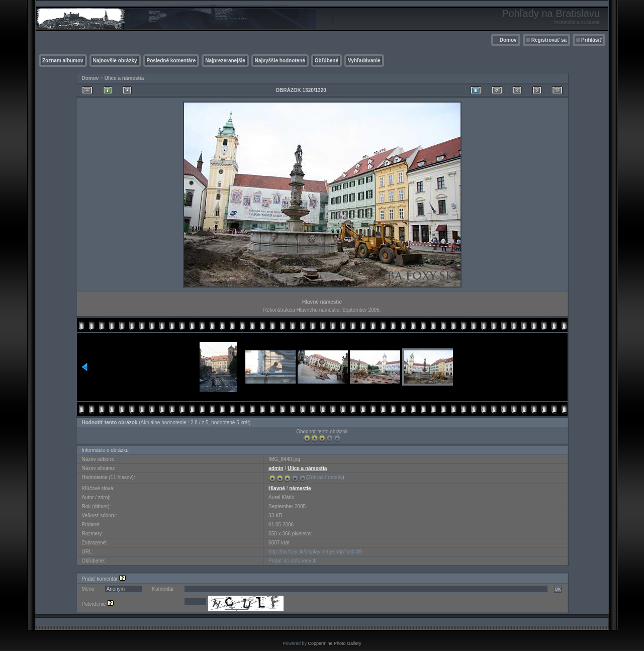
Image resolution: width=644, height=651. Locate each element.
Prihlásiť (591, 40)
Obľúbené (327, 61)
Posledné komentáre (171, 61)
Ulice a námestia (124, 78)
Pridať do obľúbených (293, 561)
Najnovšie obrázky (115, 61)
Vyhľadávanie (364, 61)
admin (276, 468)
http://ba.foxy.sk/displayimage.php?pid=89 (315, 552)
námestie (300, 488)
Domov (508, 40)
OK (558, 589)
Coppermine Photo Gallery (334, 643)
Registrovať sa (549, 40)
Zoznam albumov (63, 61)
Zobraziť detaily (325, 477)
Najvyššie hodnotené (280, 61)
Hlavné (277, 488)
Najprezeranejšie (225, 61)
